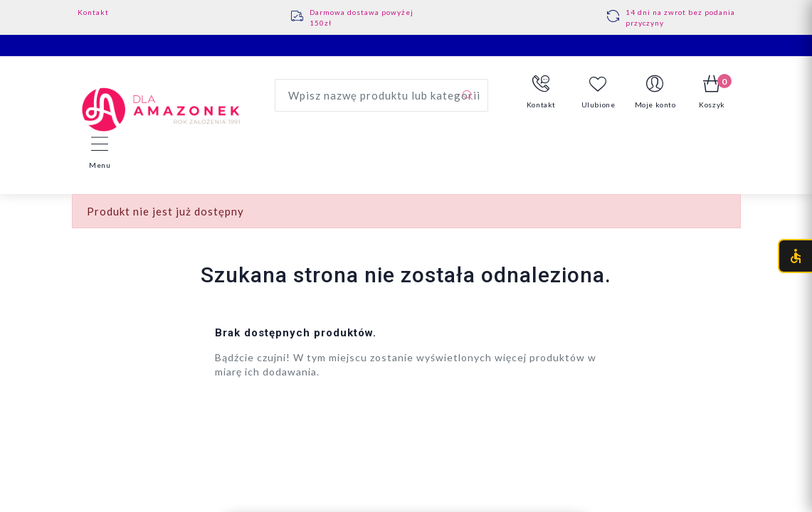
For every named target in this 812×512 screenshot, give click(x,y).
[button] (542, 92)
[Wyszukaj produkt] (381, 95)
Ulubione (599, 92)
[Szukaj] (468, 95)
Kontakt (93, 12)
